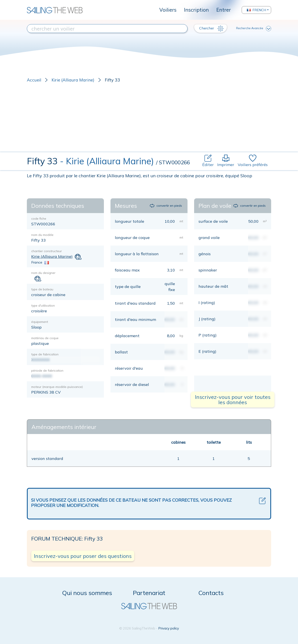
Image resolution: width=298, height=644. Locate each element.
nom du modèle (42, 235)
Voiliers (168, 10)
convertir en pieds (166, 206)
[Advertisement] (149, 119)
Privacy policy (169, 628)
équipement (40, 322)
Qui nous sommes (87, 593)
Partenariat (149, 593)
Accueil (34, 80)
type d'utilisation (43, 306)
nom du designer (43, 273)
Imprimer (226, 161)
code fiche (39, 219)
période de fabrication (47, 371)
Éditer (208, 161)
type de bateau (42, 289)
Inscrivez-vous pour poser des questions (83, 556)
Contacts (211, 593)
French (256, 10)
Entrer (224, 10)
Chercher (211, 29)
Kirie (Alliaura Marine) (73, 80)
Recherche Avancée (254, 29)
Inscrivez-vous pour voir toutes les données (233, 400)
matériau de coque (45, 338)
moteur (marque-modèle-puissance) (57, 387)
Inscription (196, 10)
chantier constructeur (47, 251)
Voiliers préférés (253, 161)
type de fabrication (45, 354)
